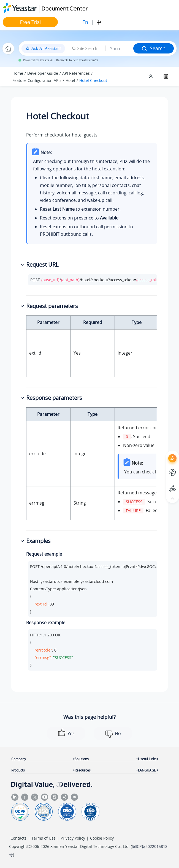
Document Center (65, 8)
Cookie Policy (102, 838)
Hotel (70, 80)
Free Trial (30, 22)
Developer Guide (43, 73)
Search (154, 48)
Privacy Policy (73, 838)
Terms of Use (44, 838)
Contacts (18, 838)
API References (76, 73)
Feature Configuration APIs (37, 80)
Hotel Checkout (93, 80)
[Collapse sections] (151, 76)
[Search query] (120, 49)
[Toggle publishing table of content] (166, 76)
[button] (23, 265)
